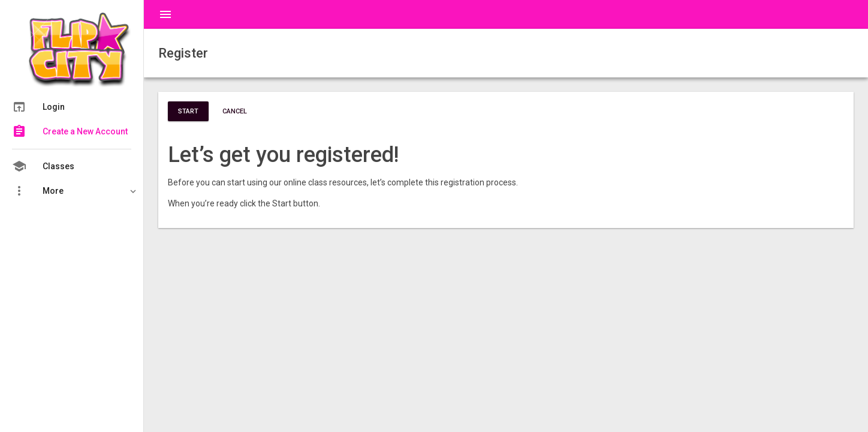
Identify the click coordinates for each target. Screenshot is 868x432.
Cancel (235, 111)
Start (188, 111)
